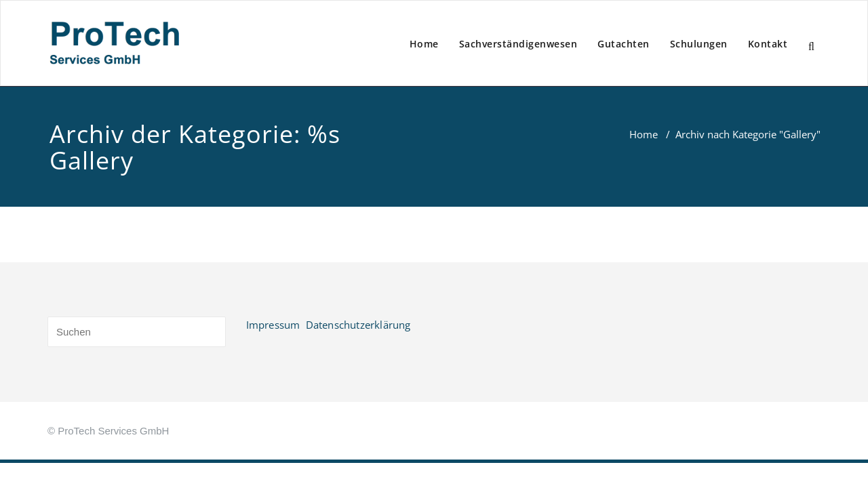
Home (424, 44)
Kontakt (768, 44)
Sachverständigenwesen (518, 44)
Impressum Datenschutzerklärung (329, 325)
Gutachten (624, 44)
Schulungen (699, 44)
